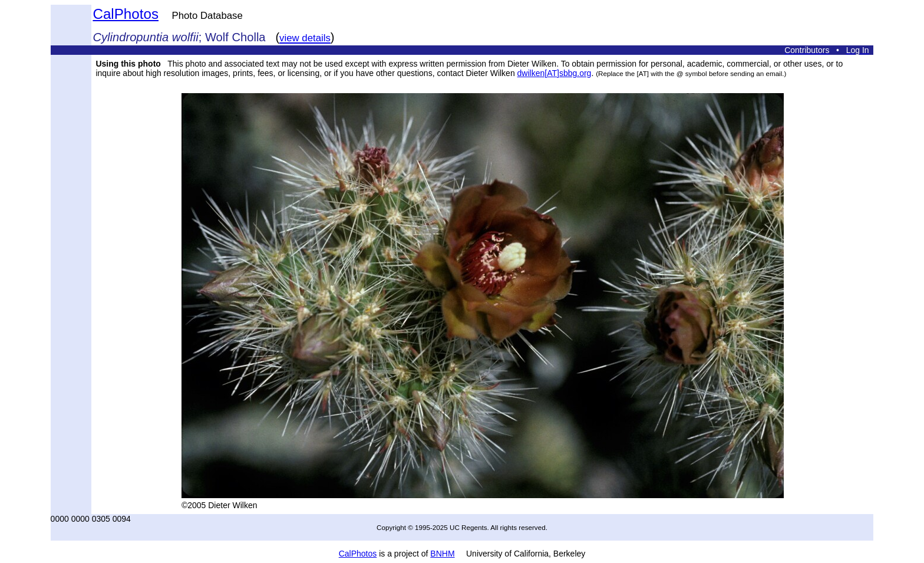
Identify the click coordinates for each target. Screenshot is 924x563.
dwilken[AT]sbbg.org (555, 73)
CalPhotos (126, 14)
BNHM (442, 554)
